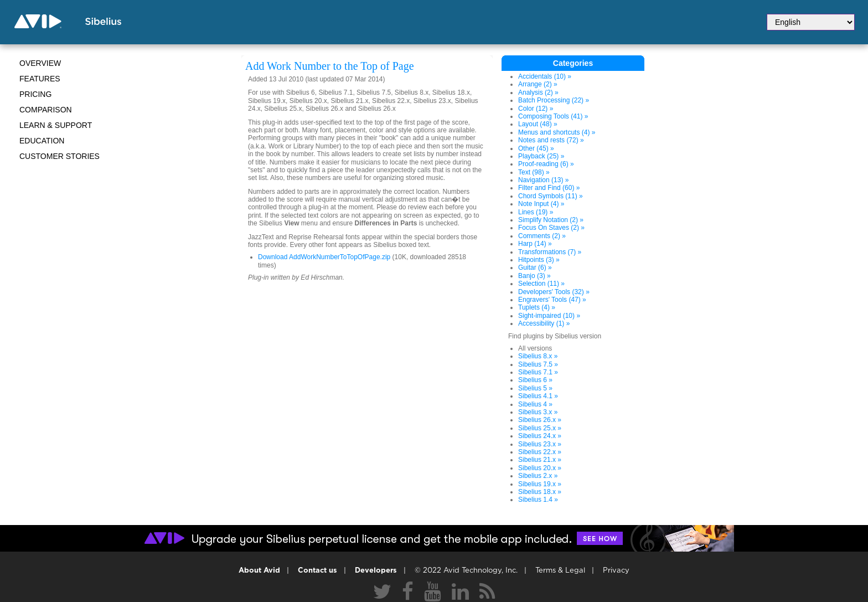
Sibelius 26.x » (540, 420)
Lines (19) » (536, 212)
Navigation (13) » (543, 180)
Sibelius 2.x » (538, 476)
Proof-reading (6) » (546, 164)
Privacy (616, 571)
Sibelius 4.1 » (538, 396)
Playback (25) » (541, 156)
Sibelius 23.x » (540, 444)
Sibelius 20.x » (540, 468)
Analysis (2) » (538, 92)
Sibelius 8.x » (538, 356)
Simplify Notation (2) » (551, 220)
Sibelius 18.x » (540, 492)
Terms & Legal (560, 571)
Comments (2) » (542, 236)
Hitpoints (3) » (539, 260)
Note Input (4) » (541, 204)
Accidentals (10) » (545, 76)
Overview (40, 63)
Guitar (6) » (535, 267)
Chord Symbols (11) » (551, 196)
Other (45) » (536, 148)
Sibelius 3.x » (538, 412)
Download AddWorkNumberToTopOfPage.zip (324, 257)
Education (42, 141)
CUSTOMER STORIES (60, 156)
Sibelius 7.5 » (538, 364)
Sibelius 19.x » (540, 484)
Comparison (46, 110)
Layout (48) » (538, 124)
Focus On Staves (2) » (551, 228)
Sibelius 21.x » (540, 460)
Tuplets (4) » (537, 307)
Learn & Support (56, 125)
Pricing (35, 94)
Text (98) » (534, 172)
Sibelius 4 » (535, 404)
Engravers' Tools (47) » (552, 300)
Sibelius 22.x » (540, 452)
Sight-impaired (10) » (549, 316)
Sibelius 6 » (535, 380)
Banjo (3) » (534, 276)
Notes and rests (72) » (551, 140)
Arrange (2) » (538, 84)
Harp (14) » (535, 244)
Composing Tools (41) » (553, 116)
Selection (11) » (541, 284)
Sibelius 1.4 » (538, 500)
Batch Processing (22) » (554, 100)
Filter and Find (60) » (549, 188)
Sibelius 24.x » (540, 436)
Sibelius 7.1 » (538, 372)
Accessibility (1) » (544, 323)
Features (40, 79)
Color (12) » (536, 109)
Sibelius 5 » (535, 388)
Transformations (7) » (550, 252)
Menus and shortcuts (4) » (557, 132)
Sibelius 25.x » (540, 428)
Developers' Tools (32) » (554, 292)
